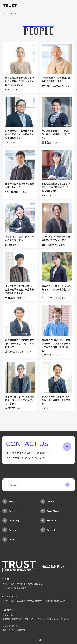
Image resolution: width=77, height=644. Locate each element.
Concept (48, 501)
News (9, 501)
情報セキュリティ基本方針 (14, 630)
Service (10, 511)
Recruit (38, 485)
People (9, 530)
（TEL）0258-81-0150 (14, 588)
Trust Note (50, 520)
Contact (10, 539)
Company (11, 520)
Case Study (50, 511)
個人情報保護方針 (10, 626)
